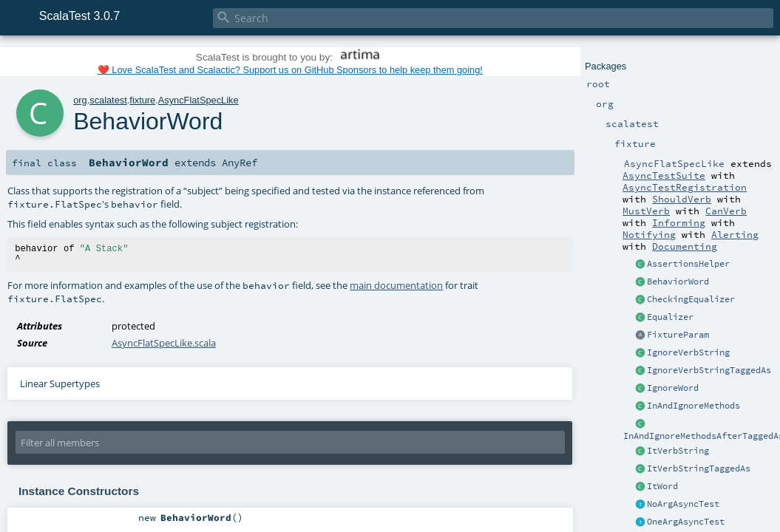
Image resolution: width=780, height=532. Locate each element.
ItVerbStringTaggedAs (699, 468)
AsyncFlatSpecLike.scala (164, 343)
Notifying (649, 234)
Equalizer (670, 317)
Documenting (685, 246)
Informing (679, 222)
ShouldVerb (682, 199)
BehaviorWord (678, 282)
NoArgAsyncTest (683, 504)
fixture (142, 100)
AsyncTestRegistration (685, 187)
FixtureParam (678, 335)
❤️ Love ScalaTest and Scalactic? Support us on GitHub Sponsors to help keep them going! (290, 70)
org (80, 100)
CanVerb (726, 211)
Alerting (735, 234)
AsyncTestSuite (664, 175)
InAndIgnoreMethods (693, 406)
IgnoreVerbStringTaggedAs (709, 370)
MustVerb (646, 211)
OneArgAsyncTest (686, 522)
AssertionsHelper (688, 264)
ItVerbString (678, 451)
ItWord (662, 486)
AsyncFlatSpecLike (199, 100)
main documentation (396, 285)
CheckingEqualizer (691, 299)
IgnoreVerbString (688, 352)
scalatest (108, 100)
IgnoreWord (673, 388)
